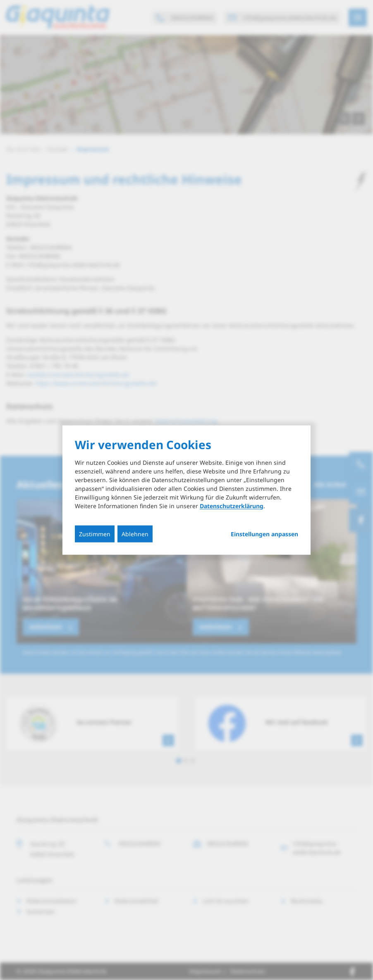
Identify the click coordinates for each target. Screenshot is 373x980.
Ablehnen (135, 534)
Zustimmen (95, 534)
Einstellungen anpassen (264, 534)
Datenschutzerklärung (232, 505)
